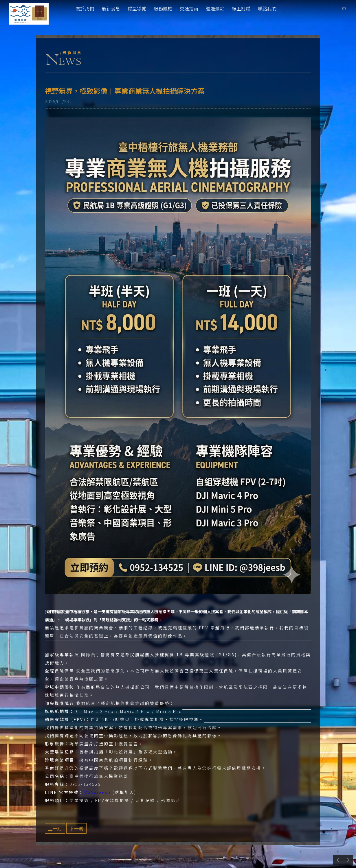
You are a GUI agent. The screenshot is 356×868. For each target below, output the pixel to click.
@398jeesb (97, 792)
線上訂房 (241, 8)
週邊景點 (215, 8)
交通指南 (189, 8)
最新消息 (111, 8)
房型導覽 (137, 8)
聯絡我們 (267, 8)
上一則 (55, 828)
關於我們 (85, 8)
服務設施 (163, 8)
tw (344, 9)
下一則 (76, 828)
